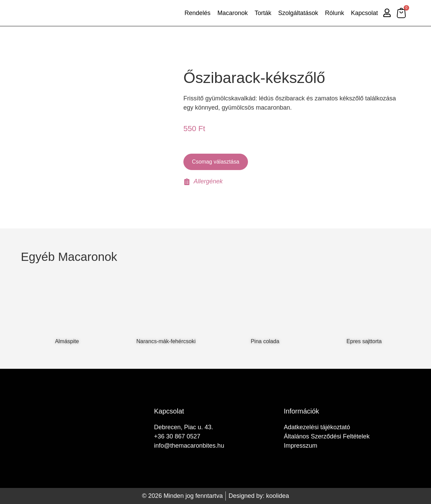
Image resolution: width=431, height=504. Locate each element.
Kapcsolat (364, 13)
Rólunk (334, 13)
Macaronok (232, 13)
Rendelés (197, 13)
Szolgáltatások (297, 13)
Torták (262, 13)
